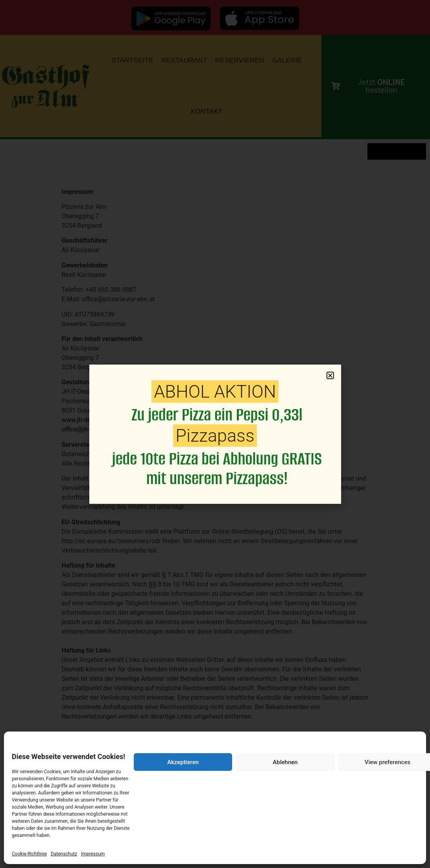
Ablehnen (285, 762)
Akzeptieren (183, 762)
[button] (330, 375)
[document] (215, 434)
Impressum (93, 854)
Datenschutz (64, 854)
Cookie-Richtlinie (29, 854)
